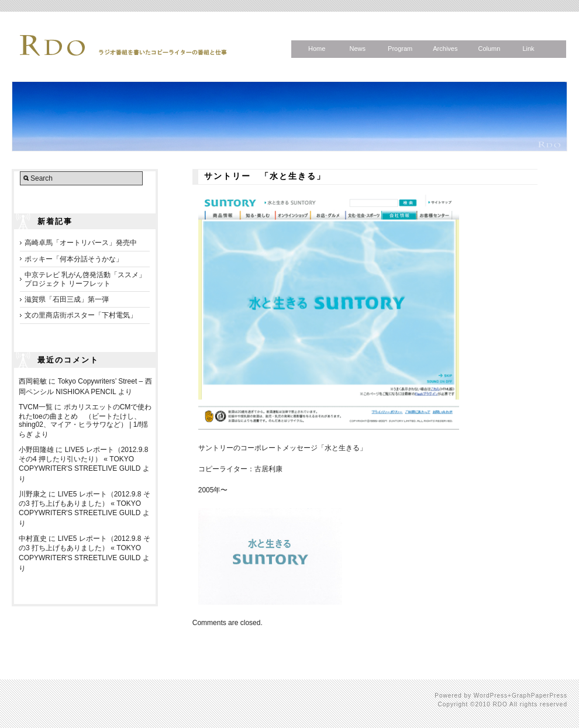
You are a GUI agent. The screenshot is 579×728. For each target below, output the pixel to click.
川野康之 (33, 494)
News (357, 49)
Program (400, 49)
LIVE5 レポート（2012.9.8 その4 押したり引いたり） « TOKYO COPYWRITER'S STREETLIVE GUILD (83, 459)
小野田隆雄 (36, 450)
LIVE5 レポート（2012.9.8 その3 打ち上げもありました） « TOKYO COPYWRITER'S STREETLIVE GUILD (85, 503)
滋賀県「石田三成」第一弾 (67, 299)
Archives (445, 49)
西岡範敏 (33, 381)
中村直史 (33, 539)
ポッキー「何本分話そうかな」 (74, 259)
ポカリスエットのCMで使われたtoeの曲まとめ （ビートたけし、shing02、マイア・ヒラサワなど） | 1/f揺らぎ (85, 421)
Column (489, 49)
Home (317, 49)
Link (528, 49)
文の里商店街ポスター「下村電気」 (81, 315)
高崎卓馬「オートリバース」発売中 (81, 243)
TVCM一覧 (36, 407)
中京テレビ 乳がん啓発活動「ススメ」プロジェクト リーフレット (85, 279)
